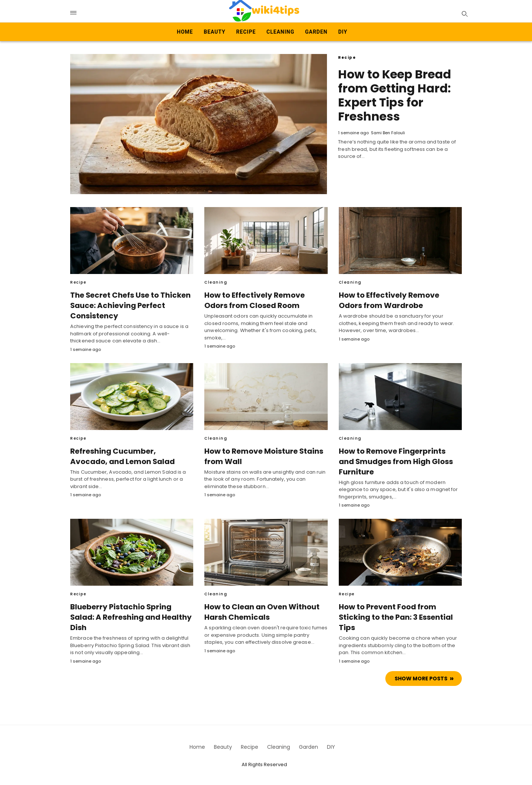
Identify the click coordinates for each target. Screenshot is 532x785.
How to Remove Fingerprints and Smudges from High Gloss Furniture (398, 461)
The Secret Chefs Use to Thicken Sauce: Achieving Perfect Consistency (128, 305)
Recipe (246, 32)
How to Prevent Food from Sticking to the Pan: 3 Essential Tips (394, 617)
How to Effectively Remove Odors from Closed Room (265, 300)
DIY (343, 32)
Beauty (215, 32)
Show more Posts (421, 679)
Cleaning (280, 32)
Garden (316, 32)
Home (185, 32)
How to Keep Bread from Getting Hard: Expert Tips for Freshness (395, 95)
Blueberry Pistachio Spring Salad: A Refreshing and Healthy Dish (130, 612)
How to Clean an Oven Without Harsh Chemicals (261, 612)
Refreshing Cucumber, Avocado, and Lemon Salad (130, 456)
